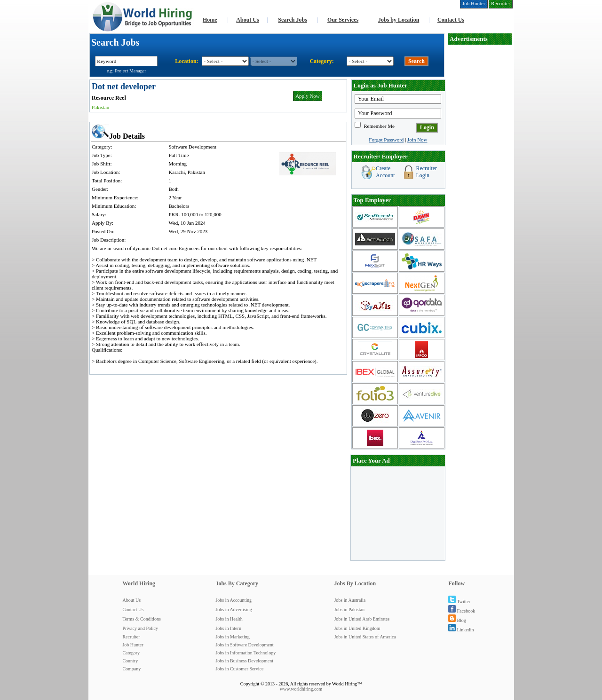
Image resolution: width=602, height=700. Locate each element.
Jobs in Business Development (244, 661)
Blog (457, 620)
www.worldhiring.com (301, 689)
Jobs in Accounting (234, 600)
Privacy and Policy (140, 628)
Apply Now (308, 96)
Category (131, 653)
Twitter (459, 602)
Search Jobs (292, 20)
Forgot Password (386, 140)
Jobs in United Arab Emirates (362, 619)
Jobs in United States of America (365, 637)
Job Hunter (133, 645)
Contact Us (451, 20)
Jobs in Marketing (232, 637)
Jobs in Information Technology (246, 653)
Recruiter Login (426, 172)
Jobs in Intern (228, 628)
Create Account (385, 172)
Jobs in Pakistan (349, 610)
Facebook (462, 611)
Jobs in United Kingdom (357, 628)
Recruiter (131, 637)
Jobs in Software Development (244, 645)
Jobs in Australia (350, 600)
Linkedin (461, 630)
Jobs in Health (229, 619)
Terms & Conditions (142, 619)
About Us (247, 20)
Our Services (343, 20)
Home (210, 20)
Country (130, 661)
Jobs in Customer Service (239, 669)
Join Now (417, 140)
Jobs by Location (399, 20)
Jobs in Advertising (234, 610)
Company (131, 669)
